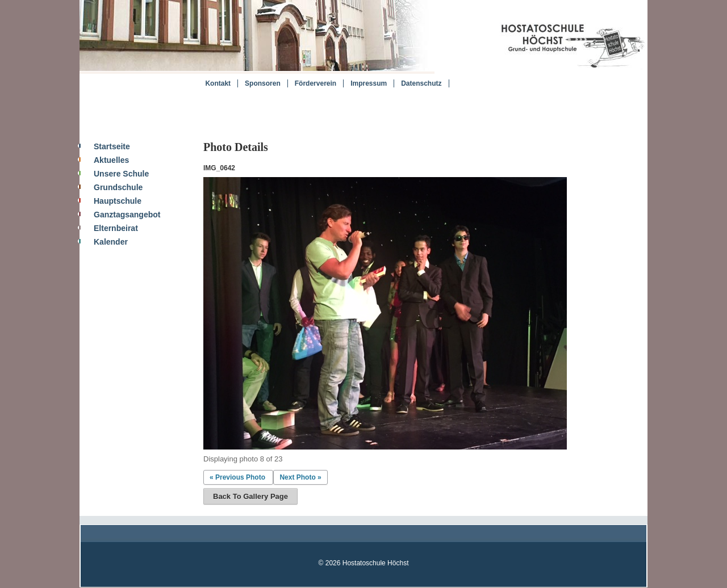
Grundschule (118, 187)
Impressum (369, 83)
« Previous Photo (237, 477)
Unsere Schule (121, 174)
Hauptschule (118, 201)
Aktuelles (111, 160)
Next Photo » (300, 477)
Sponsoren (263, 83)
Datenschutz (421, 83)
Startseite (112, 146)
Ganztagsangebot (127, 215)
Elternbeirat (116, 228)
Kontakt (218, 83)
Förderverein (316, 83)
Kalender (111, 242)
